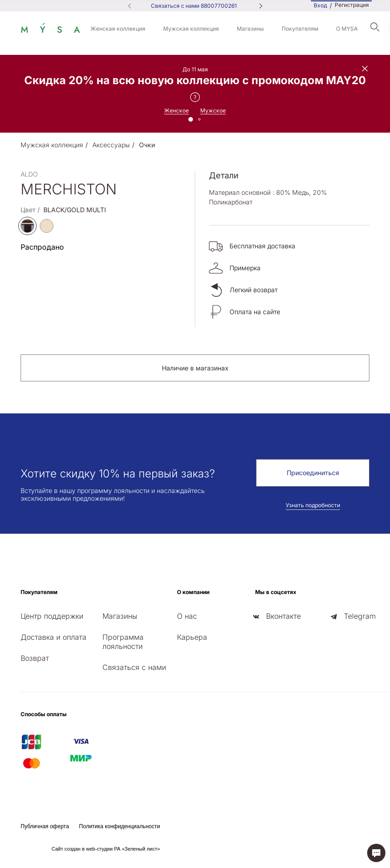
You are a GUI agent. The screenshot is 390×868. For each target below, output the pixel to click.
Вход (320, 5)
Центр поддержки (52, 616)
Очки (147, 145)
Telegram (360, 616)
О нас (187, 616)
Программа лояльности (123, 642)
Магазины (250, 29)
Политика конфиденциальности (120, 826)
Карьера (192, 637)
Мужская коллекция (191, 29)
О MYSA (347, 29)
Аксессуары (111, 145)
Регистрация (352, 5)
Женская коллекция (118, 29)
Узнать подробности (313, 505)
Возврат (35, 658)
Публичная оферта (45, 826)
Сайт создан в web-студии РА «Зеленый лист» (106, 849)
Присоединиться (313, 473)
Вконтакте (283, 616)
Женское (176, 110)
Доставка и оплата (53, 637)
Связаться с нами (134, 667)
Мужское (213, 110)
